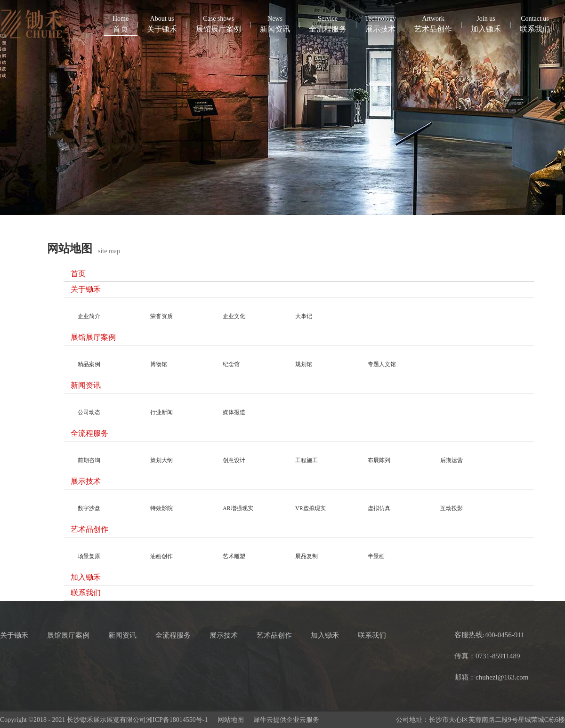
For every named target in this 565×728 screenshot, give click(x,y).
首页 (121, 24)
